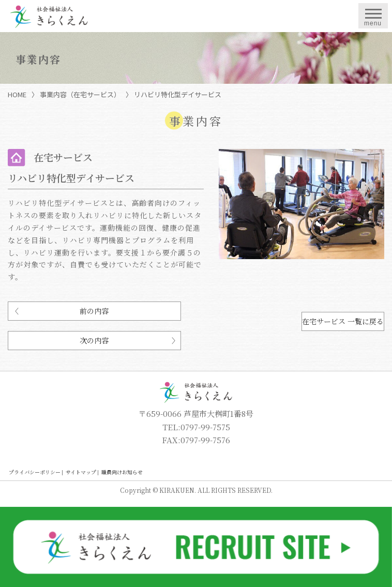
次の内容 (94, 340)
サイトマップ (81, 472)
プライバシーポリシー (35, 472)
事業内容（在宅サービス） (80, 94)
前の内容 (94, 311)
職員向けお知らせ (122, 472)
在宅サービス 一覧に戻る (343, 321)
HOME (17, 94)
